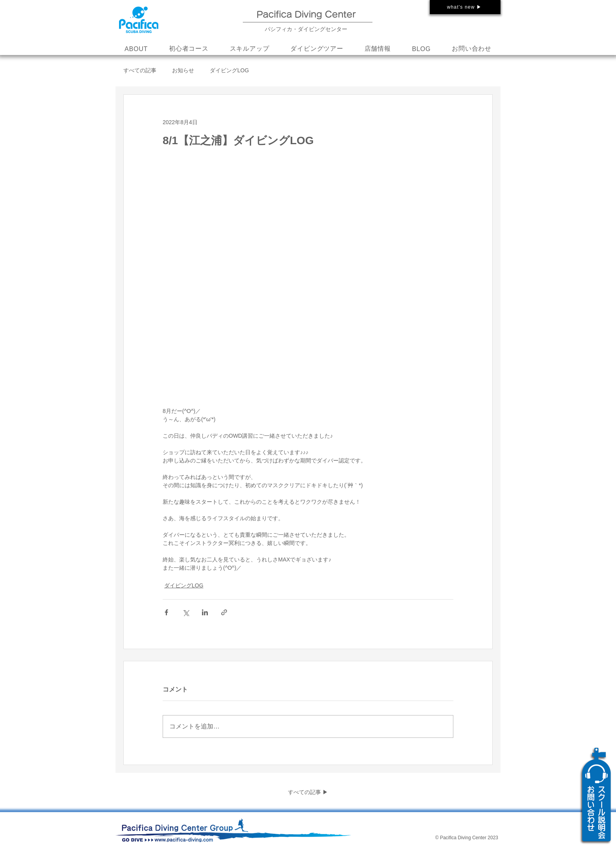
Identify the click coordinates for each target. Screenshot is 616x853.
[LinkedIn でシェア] (205, 612)
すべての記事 (140, 70)
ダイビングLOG (229, 70)
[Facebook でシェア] (166, 612)
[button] (250, 49)
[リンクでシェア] (224, 612)
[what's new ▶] (465, 7)
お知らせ (183, 70)
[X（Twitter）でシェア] (186, 612)
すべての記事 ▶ (308, 792)
